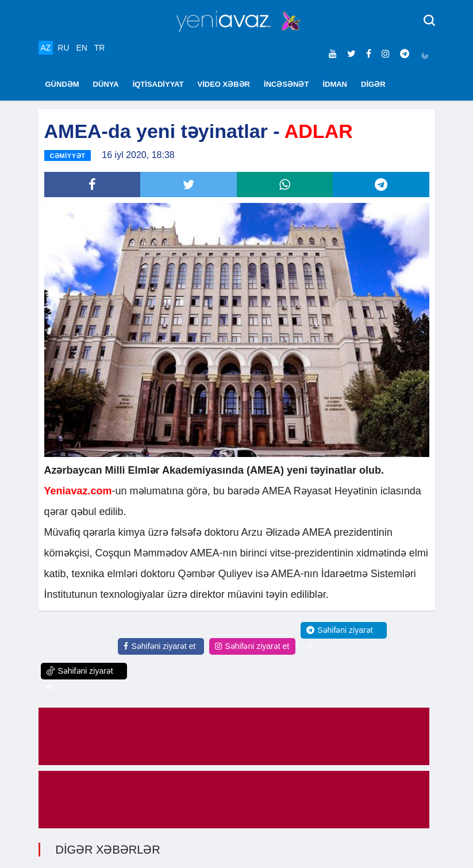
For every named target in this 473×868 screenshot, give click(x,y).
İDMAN (335, 84)
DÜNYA (106, 84)
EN (81, 48)
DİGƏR (373, 84)
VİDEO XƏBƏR (224, 84)
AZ (46, 48)
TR (100, 48)
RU (63, 48)
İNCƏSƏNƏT (286, 84)
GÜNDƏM (62, 84)
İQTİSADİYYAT (158, 84)
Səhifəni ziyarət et (159, 646)
